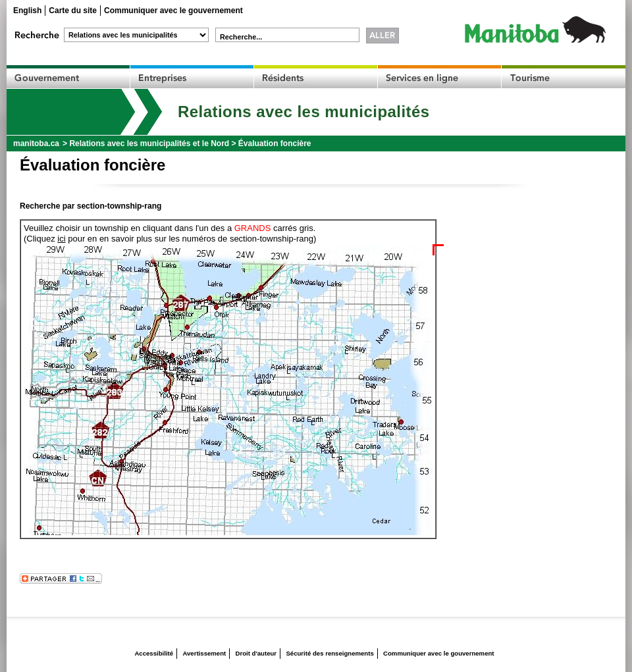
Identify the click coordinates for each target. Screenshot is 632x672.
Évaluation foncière (275, 143)
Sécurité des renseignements (329, 653)
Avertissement (204, 653)
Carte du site (73, 11)
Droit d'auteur (256, 653)
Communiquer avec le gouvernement (173, 11)
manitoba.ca (36, 143)
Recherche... (241, 37)
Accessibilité (154, 653)
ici (61, 239)
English (27, 11)
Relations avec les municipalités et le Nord (149, 143)
